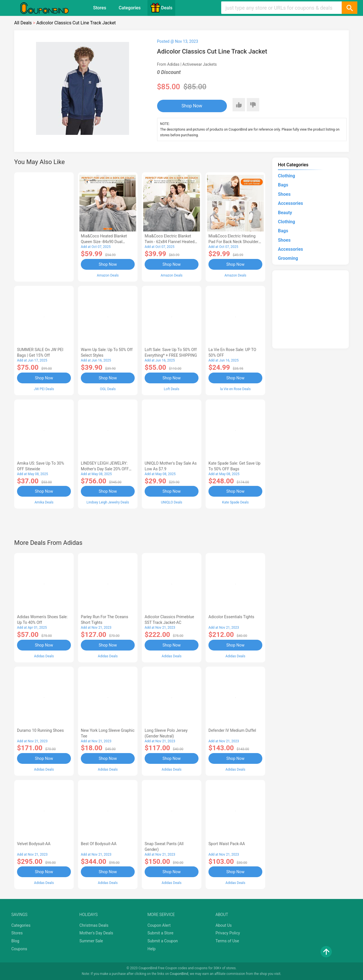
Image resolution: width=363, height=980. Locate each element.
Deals (161, 8)
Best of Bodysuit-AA (99, 844)
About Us (224, 925)
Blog (15, 941)
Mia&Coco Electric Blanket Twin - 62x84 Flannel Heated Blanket (170, 242)
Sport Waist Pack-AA (227, 844)
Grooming (288, 258)
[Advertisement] (44, 226)
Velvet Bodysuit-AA (34, 844)
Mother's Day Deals (96, 933)
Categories (130, 8)
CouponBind (179, 974)
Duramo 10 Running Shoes (40, 730)
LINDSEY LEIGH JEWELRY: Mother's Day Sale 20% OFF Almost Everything (105, 469)
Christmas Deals (94, 925)
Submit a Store (161, 933)
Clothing (286, 176)
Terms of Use (227, 941)
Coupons (19, 949)
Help (152, 949)
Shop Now (192, 106)
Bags (283, 185)
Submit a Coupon (163, 941)
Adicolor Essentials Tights (231, 617)
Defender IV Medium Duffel (232, 730)
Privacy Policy (228, 933)
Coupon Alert (159, 925)
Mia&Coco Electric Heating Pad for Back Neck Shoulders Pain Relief (235, 242)
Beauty (285, 213)
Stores (100, 8)
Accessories (290, 203)
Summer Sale (91, 941)
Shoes (284, 194)
